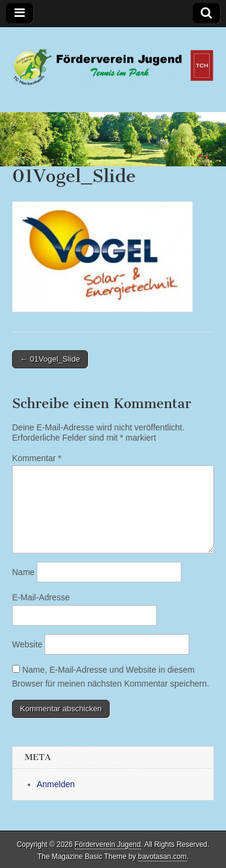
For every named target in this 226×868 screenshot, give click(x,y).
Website (27, 644)
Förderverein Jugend (108, 844)
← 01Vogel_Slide (50, 359)
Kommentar (37, 458)
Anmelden (56, 784)
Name (23, 572)
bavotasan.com (162, 857)
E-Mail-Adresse (41, 597)
